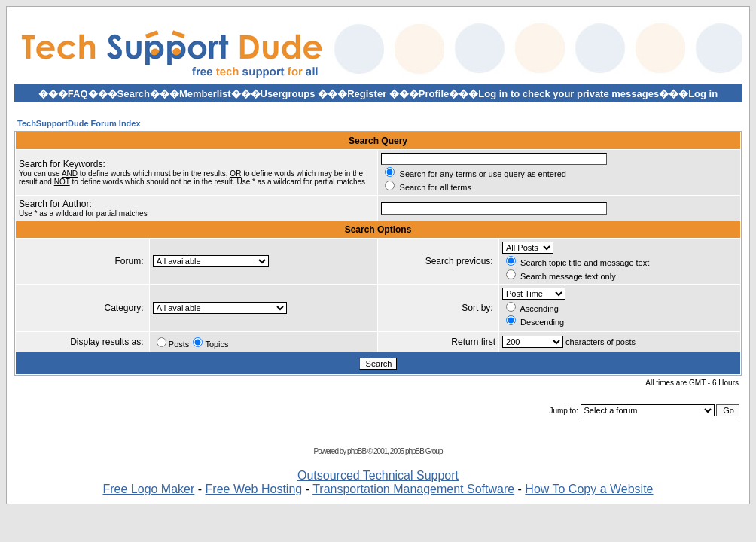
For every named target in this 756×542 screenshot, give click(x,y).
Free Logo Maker (148, 489)
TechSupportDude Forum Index (79, 123)
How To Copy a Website (589, 489)
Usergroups (288, 94)
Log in (703, 94)
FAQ (78, 94)
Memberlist (205, 94)
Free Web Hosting (254, 489)
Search (134, 94)
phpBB (357, 451)
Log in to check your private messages (569, 94)
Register (367, 94)
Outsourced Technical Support (378, 475)
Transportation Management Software (413, 489)
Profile (434, 94)
